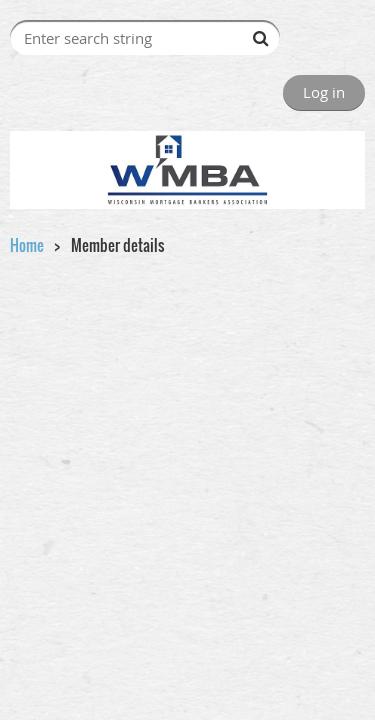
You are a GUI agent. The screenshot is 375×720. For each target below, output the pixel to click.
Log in (324, 92)
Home (27, 245)
